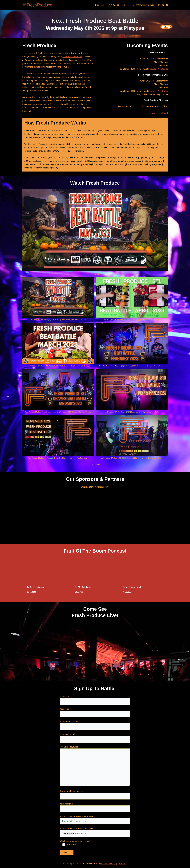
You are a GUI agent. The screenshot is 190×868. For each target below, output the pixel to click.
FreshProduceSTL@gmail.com (113, 864)
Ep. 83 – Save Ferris (83, 587)
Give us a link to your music (95, 795)
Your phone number (95, 738)
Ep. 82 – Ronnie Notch (132, 587)
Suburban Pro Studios (72, 57)
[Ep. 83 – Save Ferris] (97, 570)
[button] (97, 274)
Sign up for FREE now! (158, 113)
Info (126, 5)
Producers (100, 5)
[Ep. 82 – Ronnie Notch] (145, 570)
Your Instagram (95, 807)
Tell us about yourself (95, 766)
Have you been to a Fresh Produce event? (95, 820)
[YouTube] (167, 5)
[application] (128, 5)
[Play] (95, 230)
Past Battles (114, 5)
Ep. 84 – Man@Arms (35, 587)
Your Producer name (95, 725)
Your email (95, 712)
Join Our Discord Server (144, 5)
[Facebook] (159, 5)
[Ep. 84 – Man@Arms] (50, 570)
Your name (95, 700)
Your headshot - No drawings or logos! (95, 832)
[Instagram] (163, 5)
